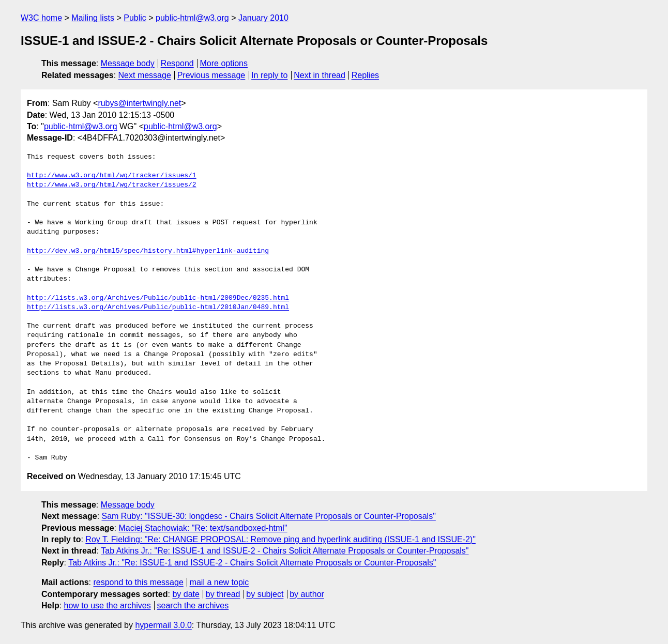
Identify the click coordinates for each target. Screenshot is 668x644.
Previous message (211, 75)
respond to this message (138, 582)
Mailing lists (93, 18)
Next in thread (320, 75)
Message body (128, 63)
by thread (223, 594)
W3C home (41, 18)
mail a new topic (219, 582)
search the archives (193, 605)
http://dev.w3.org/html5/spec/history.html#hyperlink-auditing (148, 251)
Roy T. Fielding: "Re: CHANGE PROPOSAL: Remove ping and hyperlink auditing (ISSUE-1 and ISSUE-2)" (280, 539)
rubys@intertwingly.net (139, 103)
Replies (365, 75)
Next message (145, 75)
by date (186, 594)
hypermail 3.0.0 (163, 625)
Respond (177, 63)
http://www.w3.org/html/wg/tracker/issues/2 (112, 185)
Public (135, 18)
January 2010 (263, 18)
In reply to (269, 75)
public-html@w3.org (192, 18)
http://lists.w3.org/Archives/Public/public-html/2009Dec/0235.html (158, 298)
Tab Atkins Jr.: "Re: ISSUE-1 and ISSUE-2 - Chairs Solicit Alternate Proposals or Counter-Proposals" (285, 551)
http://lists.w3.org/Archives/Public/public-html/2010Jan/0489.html (158, 308)
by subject (265, 594)
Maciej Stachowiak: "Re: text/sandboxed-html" (203, 528)
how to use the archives (108, 605)
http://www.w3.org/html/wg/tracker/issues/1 (112, 176)
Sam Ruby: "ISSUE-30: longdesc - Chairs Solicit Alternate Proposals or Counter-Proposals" (269, 516)
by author (307, 594)
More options (224, 63)
